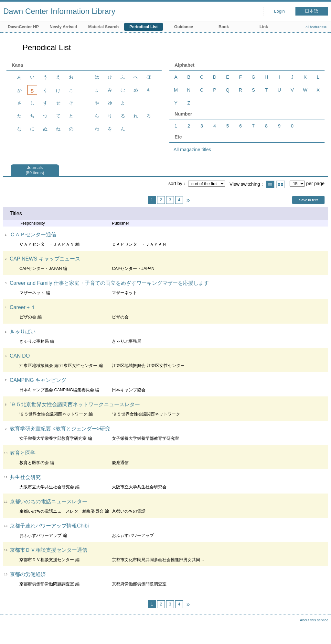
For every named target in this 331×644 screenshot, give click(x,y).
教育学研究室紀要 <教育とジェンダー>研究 (60, 429)
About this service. (315, 620)
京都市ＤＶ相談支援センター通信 (48, 550)
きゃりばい (23, 332)
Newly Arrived (64, 27)
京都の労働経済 (28, 574)
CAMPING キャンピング (38, 380)
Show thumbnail (281, 184)
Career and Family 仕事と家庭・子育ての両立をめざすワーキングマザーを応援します (109, 283)
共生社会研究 (25, 477)
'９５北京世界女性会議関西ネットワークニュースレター (75, 404)
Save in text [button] (308, 200)
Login (279, 11)
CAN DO (20, 356)
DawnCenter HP (23, 27)
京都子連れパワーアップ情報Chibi (49, 526)
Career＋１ (23, 307)
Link (264, 27)
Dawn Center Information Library (59, 11)
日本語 (312, 11)
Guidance (184, 27)
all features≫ (316, 27)
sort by (175, 183)
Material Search (104, 27)
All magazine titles (192, 150)
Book (224, 27)
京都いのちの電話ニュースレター (48, 501)
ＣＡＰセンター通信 (33, 234)
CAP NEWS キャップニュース (45, 259)
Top (320, 633)
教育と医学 (23, 453)
